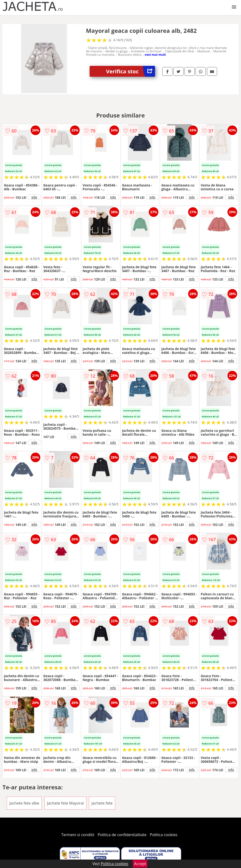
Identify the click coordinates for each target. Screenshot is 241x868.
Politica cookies (164, 835)
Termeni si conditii (78, 835)
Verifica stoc (131, 71)
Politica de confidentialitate (122, 835)
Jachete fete (102, 803)
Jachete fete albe (24, 803)
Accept (140, 864)
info (34, 197)
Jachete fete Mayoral (65, 803)
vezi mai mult (155, 55)
